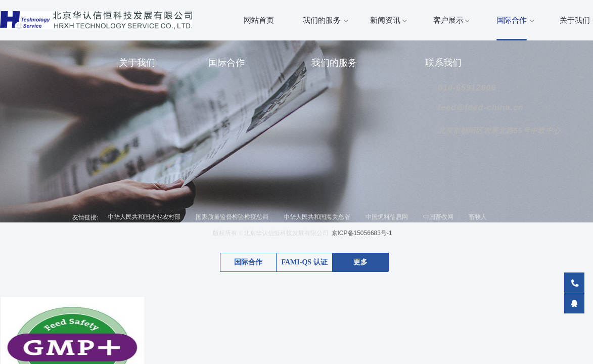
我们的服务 (322, 20)
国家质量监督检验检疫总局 (232, 217)
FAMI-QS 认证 (304, 262)
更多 (360, 262)
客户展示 (448, 20)
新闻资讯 (385, 20)
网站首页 (259, 20)
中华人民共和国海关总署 (317, 217)
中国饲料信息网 (387, 217)
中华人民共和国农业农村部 (144, 217)
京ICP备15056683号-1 (362, 233)
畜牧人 (478, 217)
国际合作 (512, 20)
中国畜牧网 (438, 217)
